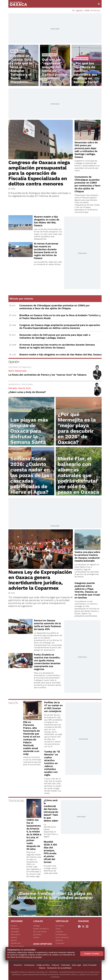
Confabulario (61, 934)
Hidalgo (37, 926)
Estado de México (41, 929)
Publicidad (66, 965)
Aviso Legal (76, 965)
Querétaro (38, 934)
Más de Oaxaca (18, 51)
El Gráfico (60, 926)
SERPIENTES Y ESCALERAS (21, 384)
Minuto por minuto (21, 299)
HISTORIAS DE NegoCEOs (20, 367)
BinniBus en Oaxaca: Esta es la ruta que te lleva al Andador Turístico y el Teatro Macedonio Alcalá (23, 71)
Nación (14, 940)
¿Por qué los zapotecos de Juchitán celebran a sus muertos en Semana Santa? (86, 73)
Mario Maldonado (17, 371)
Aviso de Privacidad (33, 957)
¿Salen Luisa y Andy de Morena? (27, 392)
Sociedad (15, 932)
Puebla (36, 937)
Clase (58, 929)
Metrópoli (15, 929)
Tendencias (16, 943)
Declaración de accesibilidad (59, 968)
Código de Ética (43, 965)
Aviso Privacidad (90, 965)
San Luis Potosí (40, 932)
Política (14, 937)
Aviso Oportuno (62, 937)
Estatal (14, 926)
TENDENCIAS (16, 801)
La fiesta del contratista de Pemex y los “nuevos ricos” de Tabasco (47, 375)
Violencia (55, 965)
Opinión (14, 362)
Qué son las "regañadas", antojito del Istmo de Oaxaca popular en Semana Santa (55, 71)
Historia (42, 968)
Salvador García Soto (20, 388)
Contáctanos (29, 965)
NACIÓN (13, 703)
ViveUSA (59, 932)
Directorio (18, 965)
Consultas (60, 943)
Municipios (15, 934)
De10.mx (59, 940)
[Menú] (99, 4)
